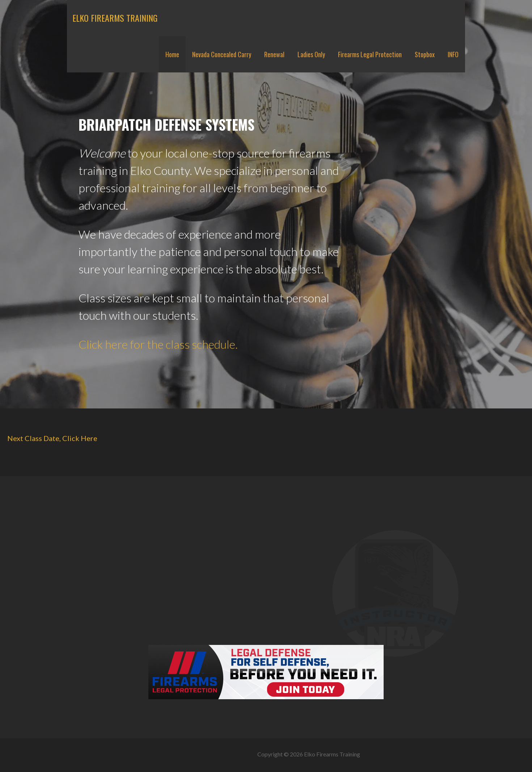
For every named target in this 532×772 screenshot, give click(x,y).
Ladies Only (311, 54)
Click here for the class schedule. (158, 344)
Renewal (274, 54)
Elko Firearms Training (115, 18)
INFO (453, 54)
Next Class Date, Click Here (52, 438)
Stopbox (425, 54)
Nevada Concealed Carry (222, 54)
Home (172, 54)
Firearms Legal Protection (370, 54)
